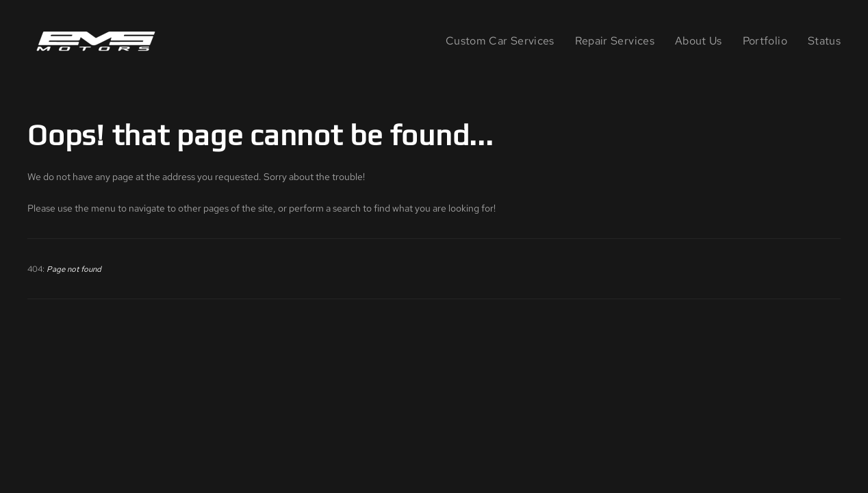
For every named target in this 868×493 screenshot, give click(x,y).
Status (824, 41)
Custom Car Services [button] (500, 41)
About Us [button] (699, 41)
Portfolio (765, 41)
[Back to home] (99, 41)
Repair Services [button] (615, 41)
